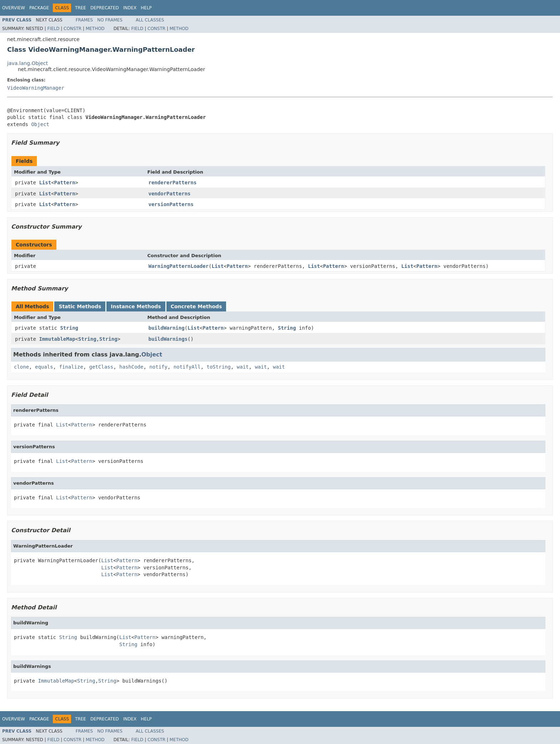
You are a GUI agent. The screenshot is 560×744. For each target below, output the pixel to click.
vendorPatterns (170, 194)
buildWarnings (168, 339)
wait (243, 367)
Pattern (65, 183)
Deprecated (105, 8)
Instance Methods (136, 306)
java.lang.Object (27, 63)
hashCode (131, 367)
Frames (84, 20)
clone (21, 367)
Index (130, 8)
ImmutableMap (57, 339)
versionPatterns (171, 204)
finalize (71, 367)
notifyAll (187, 367)
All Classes (150, 20)
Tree (81, 8)
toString (219, 367)
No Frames (110, 20)
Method (95, 29)
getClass (101, 367)
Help (146, 8)
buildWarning (167, 328)
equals (44, 367)
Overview (14, 8)
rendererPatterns (173, 183)
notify (158, 367)
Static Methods (80, 306)
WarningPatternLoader (179, 266)
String (69, 328)
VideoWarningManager (36, 88)
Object (40, 124)
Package (39, 8)
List (45, 183)
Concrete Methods (196, 306)
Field (53, 29)
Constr (72, 29)
